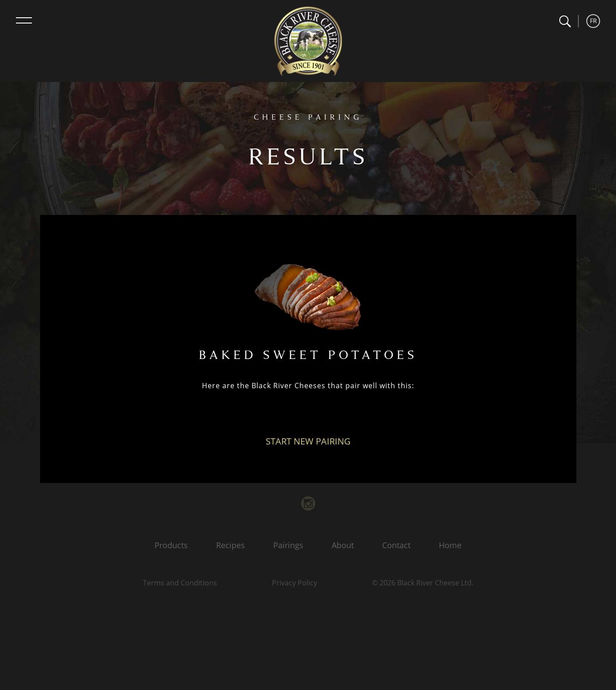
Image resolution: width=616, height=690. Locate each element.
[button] (565, 21)
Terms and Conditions (180, 583)
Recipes (231, 545)
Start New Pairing (308, 441)
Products (171, 545)
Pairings (288, 545)
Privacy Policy (294, 583)
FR (593, 21)
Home (450, 545)
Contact (396, 545)
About (343, 545)
